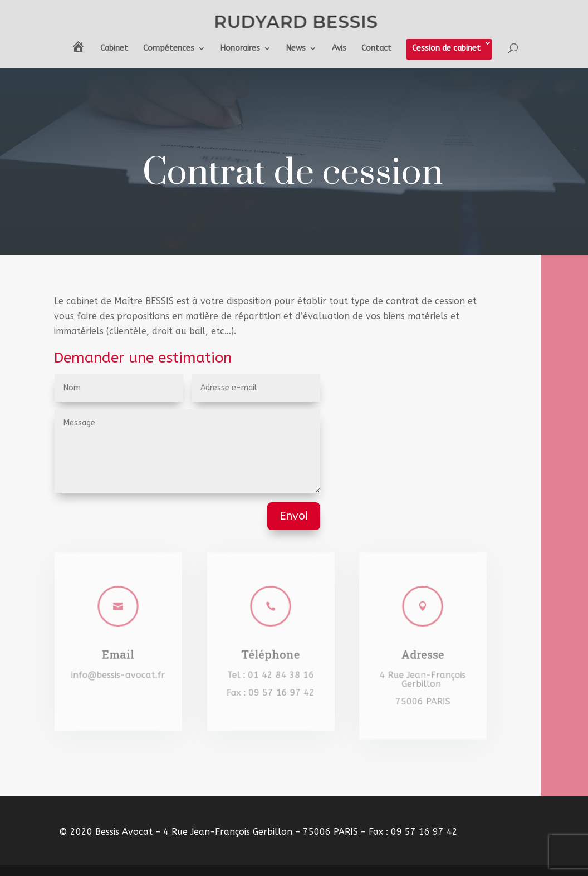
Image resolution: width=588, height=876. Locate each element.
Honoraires (240, 49)
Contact (376, 49)
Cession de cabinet (446, 48)
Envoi (294, 516)
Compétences (169, 49)
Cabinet (114, 49)
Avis (339, 49)
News (296, 49)
